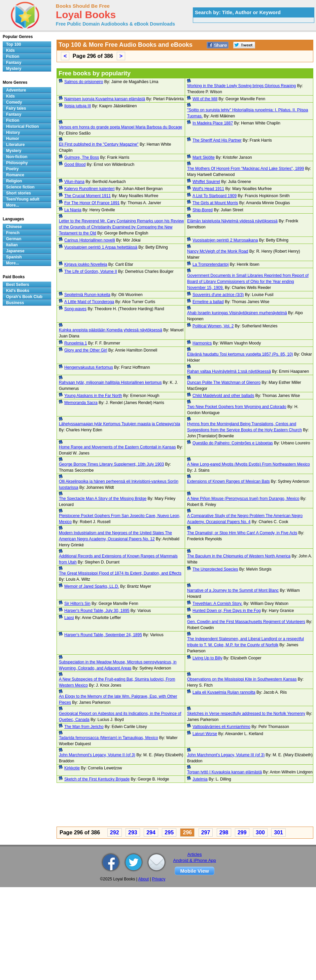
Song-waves (75, 309)
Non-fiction (17, 157)
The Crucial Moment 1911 (87, 196)
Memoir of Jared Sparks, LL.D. (92, 586)
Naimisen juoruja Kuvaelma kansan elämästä (105, 99)
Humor (13, 139)
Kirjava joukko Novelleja (86, 264)
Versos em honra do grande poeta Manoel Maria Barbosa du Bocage (120, 127)
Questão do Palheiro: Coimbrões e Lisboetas (233, 443)
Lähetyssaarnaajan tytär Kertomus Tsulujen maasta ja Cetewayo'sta (119, 424)
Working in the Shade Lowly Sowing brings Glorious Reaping (241, 86)
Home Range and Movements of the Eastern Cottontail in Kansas (117, 447)
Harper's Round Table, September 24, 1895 (103, 635)
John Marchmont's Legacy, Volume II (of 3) (97, 755)
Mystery (14, 69)
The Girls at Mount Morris (215, 203)
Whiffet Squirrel (206, 182)
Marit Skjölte (204, 157)
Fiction (13, 57)
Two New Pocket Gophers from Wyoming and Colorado (237, 407)
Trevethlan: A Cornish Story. (217, 604)
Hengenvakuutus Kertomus (89, 367)
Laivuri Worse (205, 734)
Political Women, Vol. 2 (213, 326)
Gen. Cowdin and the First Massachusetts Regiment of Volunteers (246, 622)
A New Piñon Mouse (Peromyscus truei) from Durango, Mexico (243, 499)
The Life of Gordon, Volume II (91, 271)
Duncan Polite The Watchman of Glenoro (224, 383)
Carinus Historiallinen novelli (90, 240)
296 (187, 832)
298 (224, 832)
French (13, 233)
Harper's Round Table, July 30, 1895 (97, 611)
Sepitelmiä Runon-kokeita (87, 295)
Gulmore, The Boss (82, 157)
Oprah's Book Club (24, 297)
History (13, 133)
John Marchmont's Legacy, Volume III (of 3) (226, 755)
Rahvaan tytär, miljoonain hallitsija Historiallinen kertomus (110, 383)
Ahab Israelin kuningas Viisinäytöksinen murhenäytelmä (237, 313)
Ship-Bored (203, 210)
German (14, 239)
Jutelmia (200, 779)
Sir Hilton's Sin (77, 604)
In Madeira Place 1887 (213, 123)
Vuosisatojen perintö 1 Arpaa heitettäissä (101, 247)
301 (278, 832)
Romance (15, 175)
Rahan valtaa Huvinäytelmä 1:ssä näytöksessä (229, 371)
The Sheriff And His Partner (217, 140)
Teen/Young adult (23, 199)
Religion (14, 181)
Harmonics (202, 343)
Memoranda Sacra (81, 403)
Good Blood (75, 165)
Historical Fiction (22, 126)
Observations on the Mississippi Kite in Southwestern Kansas (242, 679)
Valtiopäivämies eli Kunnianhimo (221, 727)
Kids (10, 50)
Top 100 (13, 44)
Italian (12, 245)
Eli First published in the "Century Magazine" (99, 144)
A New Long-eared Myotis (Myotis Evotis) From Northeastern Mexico (249, 464)
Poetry (12, 169)
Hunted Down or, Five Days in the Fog (227, 611)
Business (15, 303)
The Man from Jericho (84, 727)
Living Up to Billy (207, 658)
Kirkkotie (72, 768)
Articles (195, 854)
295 (169, 832)
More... (13, 205)
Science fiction (20, 187)
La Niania (73, 210)
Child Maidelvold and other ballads (223, 396)
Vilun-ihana (74, 182)
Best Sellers (18, 285)
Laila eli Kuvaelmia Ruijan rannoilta (224, 692)
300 (260, 832)
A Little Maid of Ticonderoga (89, 302)
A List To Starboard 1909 (215, 196)
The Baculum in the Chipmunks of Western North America (239, 556)
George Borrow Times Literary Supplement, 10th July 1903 (111, 464)
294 (151, 832)
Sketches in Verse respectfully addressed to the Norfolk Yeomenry (246, 714)
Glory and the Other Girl (86, 350)
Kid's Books (18, 291)
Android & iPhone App (195, 860)
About (144, 879)
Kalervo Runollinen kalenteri (89, 189)
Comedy (14, 102)
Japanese (15, 251)
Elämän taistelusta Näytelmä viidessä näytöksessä (232, 221)
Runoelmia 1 (76, 343)
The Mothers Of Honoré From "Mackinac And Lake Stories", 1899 (245, 169)
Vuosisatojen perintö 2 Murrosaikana (225, 240)
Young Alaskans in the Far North (93, 396)
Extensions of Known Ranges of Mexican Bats (228, 481)
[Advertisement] (161, 806)
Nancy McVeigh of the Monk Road (218, 251)
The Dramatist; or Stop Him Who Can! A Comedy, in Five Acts (242, 533)
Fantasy (14, 63)
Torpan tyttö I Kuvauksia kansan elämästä (224, 772)
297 (206, 832)
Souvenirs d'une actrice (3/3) (218, 295)
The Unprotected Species (215, 569)
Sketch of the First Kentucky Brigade (97, 779)
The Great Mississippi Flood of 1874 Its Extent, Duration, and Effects (120, 573)
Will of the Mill (205, 99)
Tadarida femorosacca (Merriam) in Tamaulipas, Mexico (109, 738)
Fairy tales (16, 108)
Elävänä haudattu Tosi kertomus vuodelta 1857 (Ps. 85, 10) (240, 354)
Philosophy (17, 163)
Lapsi (69, 618)
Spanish (14, 257)
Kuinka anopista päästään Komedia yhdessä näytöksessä (111, 330)
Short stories (19, 193)
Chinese (14, 227)
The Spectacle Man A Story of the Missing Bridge (103, 499)
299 (242, 832)
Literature (15, 145)
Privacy (159, 879)
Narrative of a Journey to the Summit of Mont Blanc (233, 590)
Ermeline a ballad (208, 302)
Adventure (16, 90)
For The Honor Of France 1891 (92, 203)
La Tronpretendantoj (210, 264)
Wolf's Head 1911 (208, 189)
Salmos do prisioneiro (84, 82)
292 (115, 832)
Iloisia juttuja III (78, 106)
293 (133, 832)
